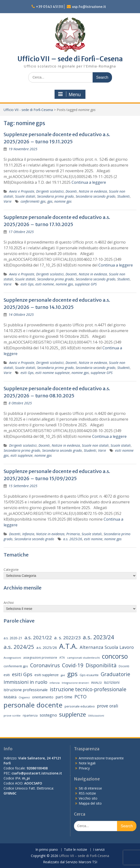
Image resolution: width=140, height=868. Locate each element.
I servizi (99, 850)
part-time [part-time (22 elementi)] (64, 697)
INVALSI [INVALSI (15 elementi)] (96, 683)
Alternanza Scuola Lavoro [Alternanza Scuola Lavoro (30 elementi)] (107, 647)
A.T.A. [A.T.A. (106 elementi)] (68, 646)
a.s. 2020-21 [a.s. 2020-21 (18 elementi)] (13, 638)
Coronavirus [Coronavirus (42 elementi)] (45, 665)
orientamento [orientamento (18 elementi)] (43, 697)
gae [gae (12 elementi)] (63, 675)
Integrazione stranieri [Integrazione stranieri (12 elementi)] (75, 683)
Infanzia (28, 534)
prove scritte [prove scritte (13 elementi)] (12, 715)
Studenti (123, 196)
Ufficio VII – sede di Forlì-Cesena (70, 59)
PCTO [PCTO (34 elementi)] (81, 697)
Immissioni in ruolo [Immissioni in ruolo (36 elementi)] (25, 682)
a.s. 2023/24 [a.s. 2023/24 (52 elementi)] (98, 637)
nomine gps (63, 201)
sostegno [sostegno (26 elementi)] (48, 715)
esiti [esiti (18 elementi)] (7, 675)
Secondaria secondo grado (95, 196)
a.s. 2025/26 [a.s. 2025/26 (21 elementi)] (47, 647)
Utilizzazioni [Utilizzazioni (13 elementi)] (96, 715)
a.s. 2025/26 (73, 539)
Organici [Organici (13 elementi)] (24, 697)
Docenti (71, 191)
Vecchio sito (88, 798)
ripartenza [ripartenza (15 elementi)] (30, 715)
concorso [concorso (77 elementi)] (115, 656)
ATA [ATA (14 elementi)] (62, 658)
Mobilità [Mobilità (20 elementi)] (10, 697)
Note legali (87, 763)
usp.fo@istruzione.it (89, 7)
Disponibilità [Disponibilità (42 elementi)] (101, 665)
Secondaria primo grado (55, 196)
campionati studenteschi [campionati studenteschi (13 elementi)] (83, 658)
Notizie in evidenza (93, 191)
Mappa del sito (90, 803)
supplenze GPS (86, 284)
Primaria (73, 534)
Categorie (11, 570)
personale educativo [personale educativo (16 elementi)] (80, 706)
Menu (69, 94)
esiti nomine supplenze (53, 373)
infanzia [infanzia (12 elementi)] (55, 683)
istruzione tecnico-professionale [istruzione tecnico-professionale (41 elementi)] (88, 689)
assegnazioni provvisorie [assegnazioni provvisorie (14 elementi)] (40, 658)
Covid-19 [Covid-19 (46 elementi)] (73, 665)
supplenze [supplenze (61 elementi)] (73, 714)
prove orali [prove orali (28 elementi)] (108, 706)
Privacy (84, 768)
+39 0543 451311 (50, 7)
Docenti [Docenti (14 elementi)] (124, 666)
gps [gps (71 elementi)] (72, 674)
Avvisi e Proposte (22, 191)
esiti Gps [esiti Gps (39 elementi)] (22, 674)
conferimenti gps (33, 201)
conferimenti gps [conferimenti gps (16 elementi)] (16, 666)
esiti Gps (27, 284)
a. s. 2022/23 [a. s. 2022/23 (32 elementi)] (67, 638)
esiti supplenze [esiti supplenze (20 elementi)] (47, 675)
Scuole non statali (95, 445)
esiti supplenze (22, 455)
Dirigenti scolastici (50, 191)
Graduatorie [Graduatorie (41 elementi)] (115, 674)
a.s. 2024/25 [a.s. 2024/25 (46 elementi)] (19, 647)
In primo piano (47, 850)
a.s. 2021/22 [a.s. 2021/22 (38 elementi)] (38, 637)
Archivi (9, 603)
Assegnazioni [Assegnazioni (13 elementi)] (12, 658)
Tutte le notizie (76, 850)
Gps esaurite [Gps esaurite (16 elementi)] (89, 675)
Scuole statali (25, 196)
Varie (8, 201)
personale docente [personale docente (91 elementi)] (33, 705)
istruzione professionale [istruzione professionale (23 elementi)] (26, 690)
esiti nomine (45, 284)
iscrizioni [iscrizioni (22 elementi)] (112, 682)
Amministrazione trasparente (101, 758)
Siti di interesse (90, 788)
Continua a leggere (89, 182)
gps (50, 201)
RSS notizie (87, 793)
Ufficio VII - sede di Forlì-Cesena (28, 110)
